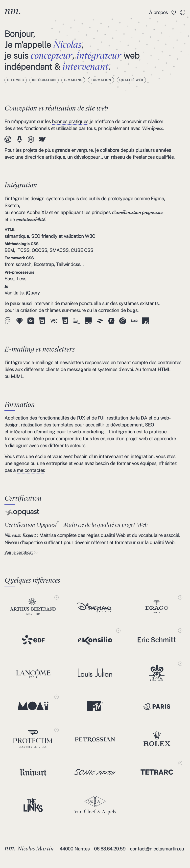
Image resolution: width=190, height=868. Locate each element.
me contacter (30, 470)
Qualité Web (131, 80)
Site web (16, 80)
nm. (13, 11)
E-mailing (73, 80)
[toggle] (183, 12)
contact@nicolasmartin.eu (157, 849)
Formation (101, 80)
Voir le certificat (19, 552)
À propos (158, 12)
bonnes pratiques (70, 121)
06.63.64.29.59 (110, 849)
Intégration (44, 80)
